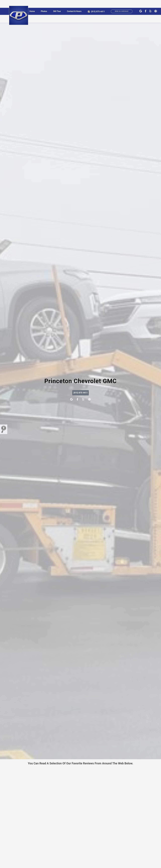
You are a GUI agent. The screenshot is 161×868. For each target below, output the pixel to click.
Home (32, 11)
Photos (44, 11)
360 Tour (57, 11)
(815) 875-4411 (96, 12)
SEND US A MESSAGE (122, 11)
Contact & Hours (74, 11)
